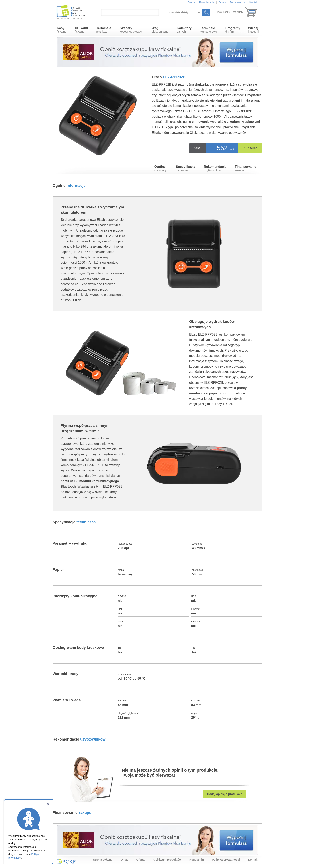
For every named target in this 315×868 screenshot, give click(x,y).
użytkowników (215, 168)
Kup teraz (250, 148)
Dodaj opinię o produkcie (225, 794)
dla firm (233, 30)
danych (184, 30)
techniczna (186, 168)
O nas (222, 2)
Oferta (191, 2)
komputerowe (209, 30)
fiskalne (62, 30)
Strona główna (103, 860)
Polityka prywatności (226, 860)
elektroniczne (160, 30)
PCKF (66, 861)
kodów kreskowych (132, 30)
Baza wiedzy (238, 2)
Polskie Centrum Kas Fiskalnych (71, 12)
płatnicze (104, 30)
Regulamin (197, 860)
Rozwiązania (207, 2)
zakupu (245, 168)
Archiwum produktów (167, 860)
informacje (161, 168)
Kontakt (254, 2)
